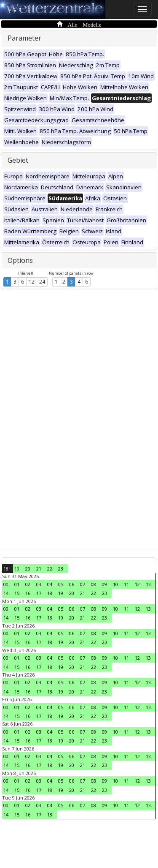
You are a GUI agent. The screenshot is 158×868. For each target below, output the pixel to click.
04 (50, 584)
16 (28, 593)
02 (28, 584)
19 (17, 569)
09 (104, 584)
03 (39, 584)
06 (72, 584)
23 (61, 569)
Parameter (24, 38)
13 (148, 584)
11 (126, 584)
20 (28, 569)
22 (50, 569)
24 (42, 282)
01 (17, 584)
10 (115, 584)
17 (39, 593)
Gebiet (18, 160)
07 (83, 584)
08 (94, 584)
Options (20, 260)
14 (6, 593)
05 (61, 584)
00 (6, 584)
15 (17, 593)
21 (39, 569)
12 (32, 282)
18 (6, 569)
